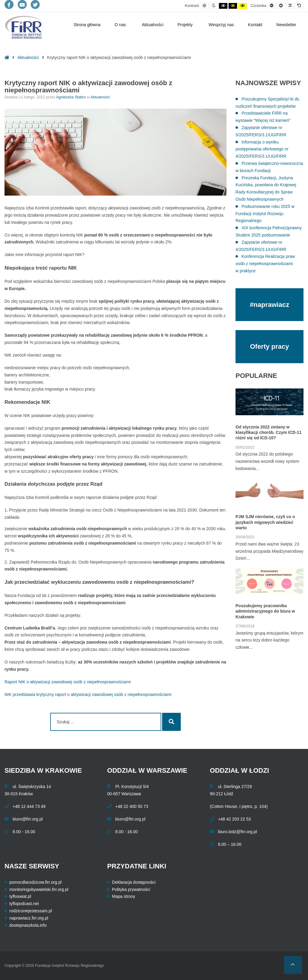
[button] (293, 965)
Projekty (185, 25)
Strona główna (87, 25)
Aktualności (152, 25)
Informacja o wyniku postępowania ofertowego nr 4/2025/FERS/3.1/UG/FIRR (262, 149)
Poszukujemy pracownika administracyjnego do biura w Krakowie (265, 611)
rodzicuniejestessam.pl (31, 911)
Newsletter (286, 25)
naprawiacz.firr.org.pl (29, 918)
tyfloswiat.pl (20, 896)
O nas (120, 25)
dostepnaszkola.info (28, 925)
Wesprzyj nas (221, 25)
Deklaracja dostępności (134, 882)
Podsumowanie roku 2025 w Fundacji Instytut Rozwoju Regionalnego (265, 214)
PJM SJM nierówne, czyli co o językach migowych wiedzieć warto (265, 522)
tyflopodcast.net (24, 904)
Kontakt (255, 25)
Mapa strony (123, 896)
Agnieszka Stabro (72, 97)
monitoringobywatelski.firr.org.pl (39, 889)
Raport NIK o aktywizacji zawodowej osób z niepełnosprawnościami (68, 682)
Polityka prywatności (131, 889)
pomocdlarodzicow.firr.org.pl (35, 882)
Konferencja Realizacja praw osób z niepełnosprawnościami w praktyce (265, 264)
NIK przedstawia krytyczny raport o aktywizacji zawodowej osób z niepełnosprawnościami (88, 694)
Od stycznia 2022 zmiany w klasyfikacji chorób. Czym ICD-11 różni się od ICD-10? (268, 432)
